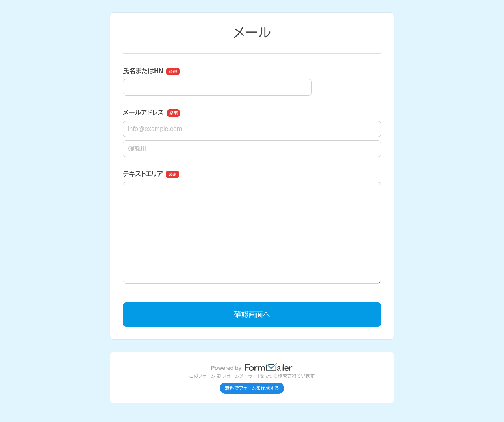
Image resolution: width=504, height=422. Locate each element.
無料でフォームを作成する (252, 388)
